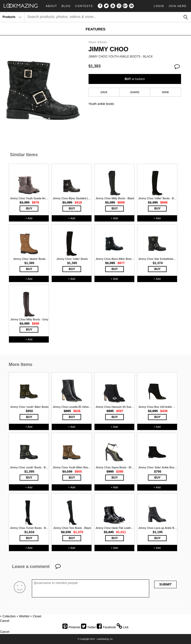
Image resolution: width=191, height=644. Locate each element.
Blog (66, 6)
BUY (135, 79)
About (51, 6)
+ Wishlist (23, 616)
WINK (166, 92)
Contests (84, 6)
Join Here (178, 6)
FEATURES (95, 29)
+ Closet (36, 616)
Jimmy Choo (109, 49)
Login (159, 6)
